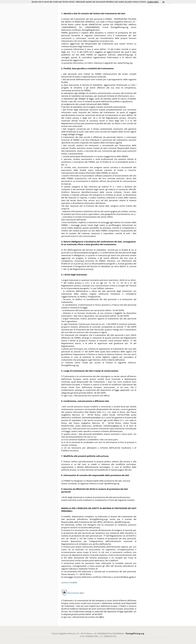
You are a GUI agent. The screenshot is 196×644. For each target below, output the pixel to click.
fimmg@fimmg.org (135, 633)
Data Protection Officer (76, 593)
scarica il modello (69, 582)
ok (163, 2)
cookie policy (153, 2)
